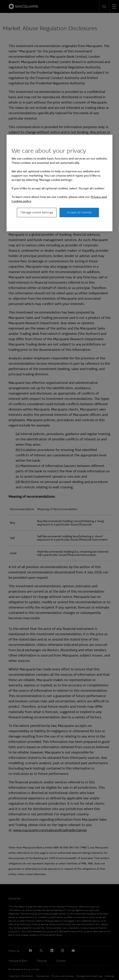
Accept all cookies (79, 212)
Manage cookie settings (37, 212)
